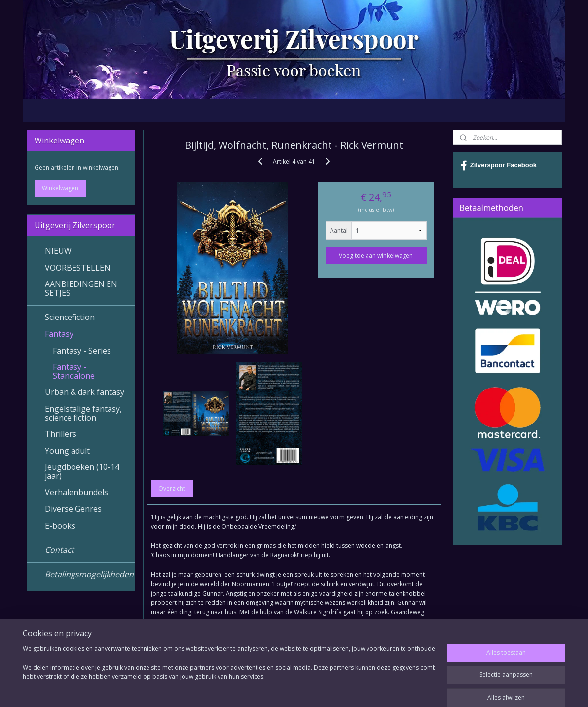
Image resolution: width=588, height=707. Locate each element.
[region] (229, 673)
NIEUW (58, 251)
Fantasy (59, 334)
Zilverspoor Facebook (499, 166)
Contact (59, 550)
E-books (60, 526)
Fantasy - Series (82, 351)
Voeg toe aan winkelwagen (376, 256)
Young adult (67, 451)
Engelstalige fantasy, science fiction (83, 413)
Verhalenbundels (76, 492)
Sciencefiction (70, 317)
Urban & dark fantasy (85, 392)
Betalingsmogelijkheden (89, 574)
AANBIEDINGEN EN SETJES (81, 288)
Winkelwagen (60, 188)
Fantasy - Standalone (74, 371)
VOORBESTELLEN (78, 268)
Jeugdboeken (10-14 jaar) (82, 471)
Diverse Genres (73, 509)
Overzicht (172, 488)
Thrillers (61, 434)
